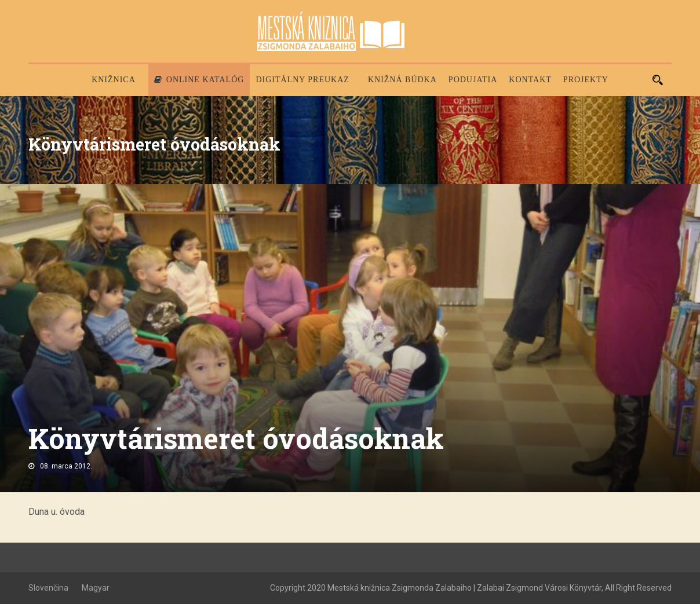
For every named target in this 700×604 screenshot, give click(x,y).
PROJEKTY (586, 80)
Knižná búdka (402, 80)
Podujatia (473, 80)
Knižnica (114, 80)
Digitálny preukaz (302, 80)
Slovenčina (48, 588)
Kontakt (530, 80)
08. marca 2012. (66, 466)
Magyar (96, 588)
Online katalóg (199, 80)
